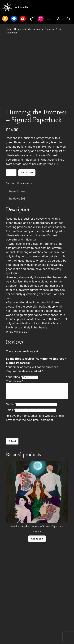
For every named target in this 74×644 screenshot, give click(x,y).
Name (11, 435)
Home (9, 29)
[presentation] (30, 461)
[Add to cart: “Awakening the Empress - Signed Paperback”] (37, 570)
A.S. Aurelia (21, 7)
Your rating (14, 408)
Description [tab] (17, 223)
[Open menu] (49, 19)
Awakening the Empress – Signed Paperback (37, 558)
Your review (15, 413)
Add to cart (27, 204)
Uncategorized (22, 29)
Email (11, 441)
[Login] (59, 19)
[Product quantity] (11, 204)
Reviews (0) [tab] (17, 230)
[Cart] (68, 19)
